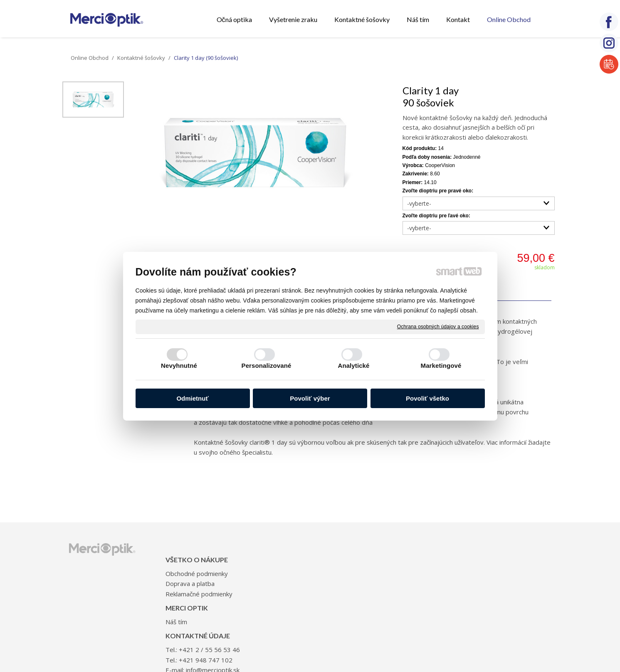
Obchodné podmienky (199, 561)
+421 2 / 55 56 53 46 (410, 561)
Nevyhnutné (179, 366)
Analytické (353, 366)
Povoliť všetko (427, 398)
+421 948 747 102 (406, 571)
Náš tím (278, 561)
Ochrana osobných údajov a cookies (438, 326)
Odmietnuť (192, 398)
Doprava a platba (193, 571)
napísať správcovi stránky (299, 629)
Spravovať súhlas (450, 629)
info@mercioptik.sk (413, 581)
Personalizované (267, 366)
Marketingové (441, 366)
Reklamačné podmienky (201, 581)
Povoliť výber (310, 398)
